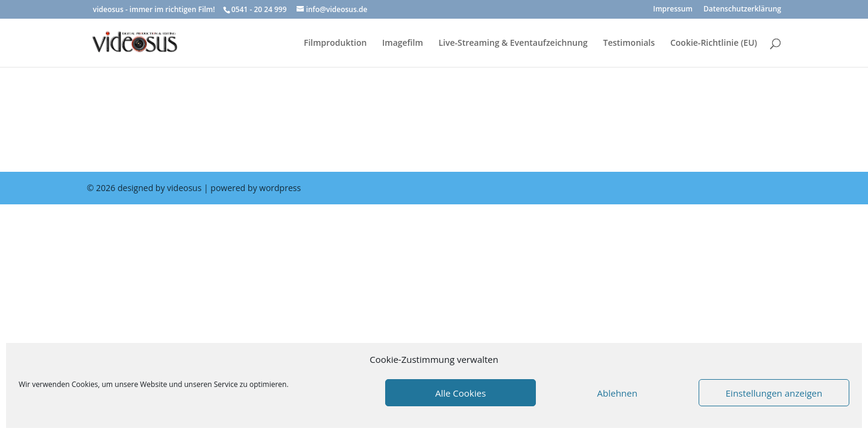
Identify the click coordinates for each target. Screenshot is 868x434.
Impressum (673, 10)
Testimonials (629, 43)
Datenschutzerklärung (742, 10)
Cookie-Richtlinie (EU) (714, 43)
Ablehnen (618, 393)
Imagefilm (403, 43)
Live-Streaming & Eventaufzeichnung (513, 43)
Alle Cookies (461, 393)
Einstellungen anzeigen (774, 393)
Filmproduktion (335, 43)
